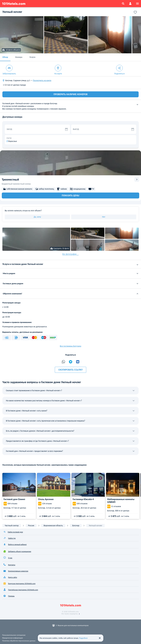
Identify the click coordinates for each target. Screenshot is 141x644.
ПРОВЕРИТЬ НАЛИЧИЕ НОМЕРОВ (71, 94)
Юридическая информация (13, 638)
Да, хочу (37, 217)
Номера (19, 57)
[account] (130, 4)
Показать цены (70, 195)
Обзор (5, 57)
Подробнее (83, 638)
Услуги (32, 57)
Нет (104, 217)
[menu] (137, 4)
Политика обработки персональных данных (19, 641)
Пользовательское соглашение (14, 635)
